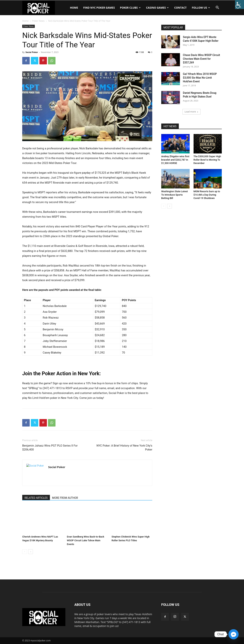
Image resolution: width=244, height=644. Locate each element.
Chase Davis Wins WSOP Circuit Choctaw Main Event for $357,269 (201, 59)
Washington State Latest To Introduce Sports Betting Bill (174, 195)
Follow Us (201, 8)
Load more (192, 112)
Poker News (38, 21)
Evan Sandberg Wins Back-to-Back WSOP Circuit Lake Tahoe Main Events (86, 540)
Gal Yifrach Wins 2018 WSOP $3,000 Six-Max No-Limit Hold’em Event (200, 78)
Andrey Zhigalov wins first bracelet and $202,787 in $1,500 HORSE (175, 160)
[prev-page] (25, 552)
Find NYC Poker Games (99, 8)
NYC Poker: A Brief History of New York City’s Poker (124, 448)
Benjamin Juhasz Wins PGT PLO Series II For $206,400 (50, 448)
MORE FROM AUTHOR (65, 498)
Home (74, 8)
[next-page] (31, 552)
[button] (217, 8)
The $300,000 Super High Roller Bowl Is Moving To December (207, 160)
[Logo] (39, 8)
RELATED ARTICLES (36, 498)
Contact (180, 8)
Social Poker (32, 52)
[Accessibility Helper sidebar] (240, 4)
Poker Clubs (130, 8)
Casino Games (157, 8)
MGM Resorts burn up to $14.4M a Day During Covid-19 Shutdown (207, 195)
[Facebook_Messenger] (234, 634)
